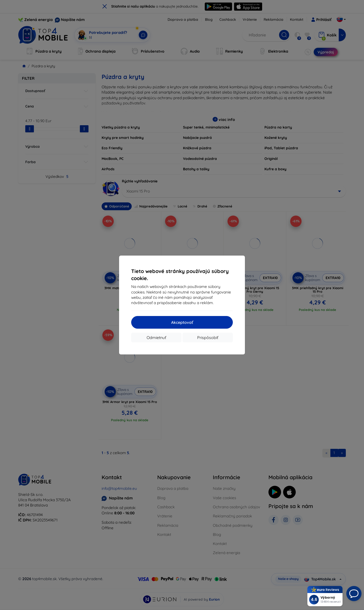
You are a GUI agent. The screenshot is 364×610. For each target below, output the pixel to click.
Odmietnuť (156, 338)
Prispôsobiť (208, 338)
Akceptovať (182, 322)
